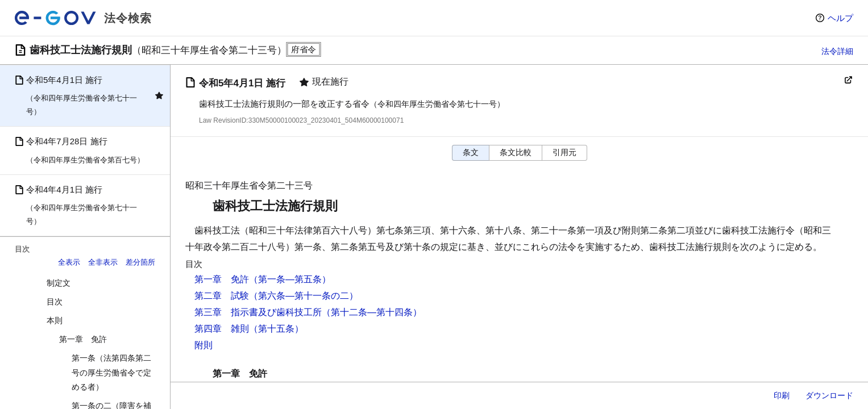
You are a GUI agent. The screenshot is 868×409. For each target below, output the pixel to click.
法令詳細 (837, 51)
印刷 (782, 395)
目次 (55, 302)
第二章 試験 (222, 296)
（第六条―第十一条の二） (304, 296)
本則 (55, 320)
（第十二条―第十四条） (372, 312)
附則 (203, 345)
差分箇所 (140, 262)
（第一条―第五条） (290, 279)
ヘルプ (840, 18)
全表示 (69, 262)
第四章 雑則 (222, 329)
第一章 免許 (83, 339)
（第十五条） (276, 329)
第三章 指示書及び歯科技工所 (258, 312)
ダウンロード (829, 395)
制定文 (59, 283)
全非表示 (103, 262)
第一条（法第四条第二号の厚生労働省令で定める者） (111, 372)
